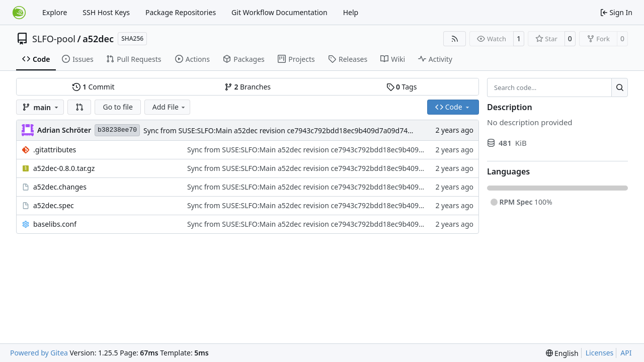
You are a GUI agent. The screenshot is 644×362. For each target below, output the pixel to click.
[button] (79, 107)
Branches (248, 87)
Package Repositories (181, 12)
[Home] (19, 13)
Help (351, 12)
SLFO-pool (54, 39)
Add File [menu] (170, 107)
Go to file (117, 107)
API (626, 353)
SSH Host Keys (106, 12)
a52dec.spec (54, 205)
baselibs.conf (55, 224)
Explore (55, 12)
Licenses (600, 353)
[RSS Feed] (455, 39)
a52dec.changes (60, 187)
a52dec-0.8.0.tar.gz (64, 168)
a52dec (98, 39)
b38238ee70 (117, 130)
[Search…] (620, 87)
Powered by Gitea (39, 353)
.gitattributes (55, 150)
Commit (93, 87)
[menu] (562, 353)
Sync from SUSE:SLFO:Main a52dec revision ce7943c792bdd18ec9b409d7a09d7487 (279, 130)
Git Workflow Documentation (279, 12)
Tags (402, 87)
